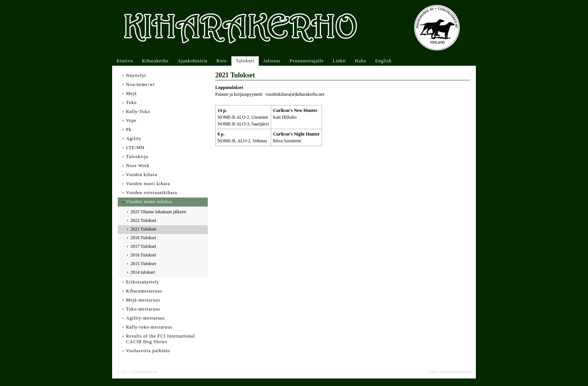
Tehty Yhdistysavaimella (450, 372)
